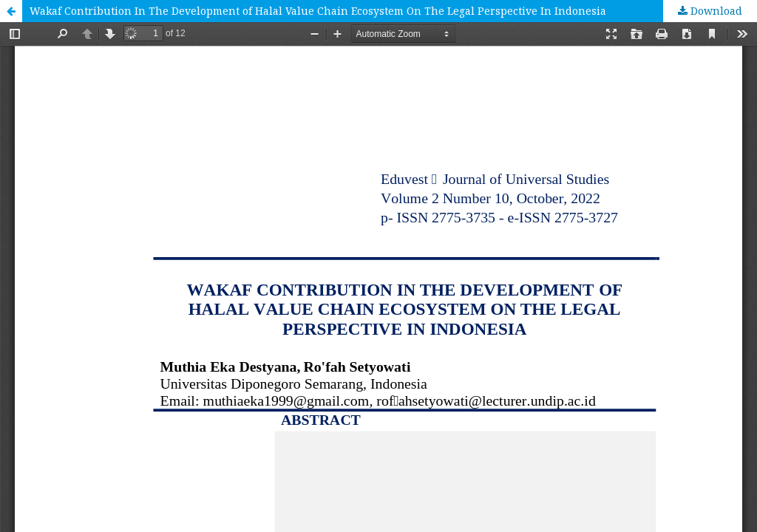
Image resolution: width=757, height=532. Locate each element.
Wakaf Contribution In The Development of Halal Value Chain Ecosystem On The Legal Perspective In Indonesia (318, 11)
